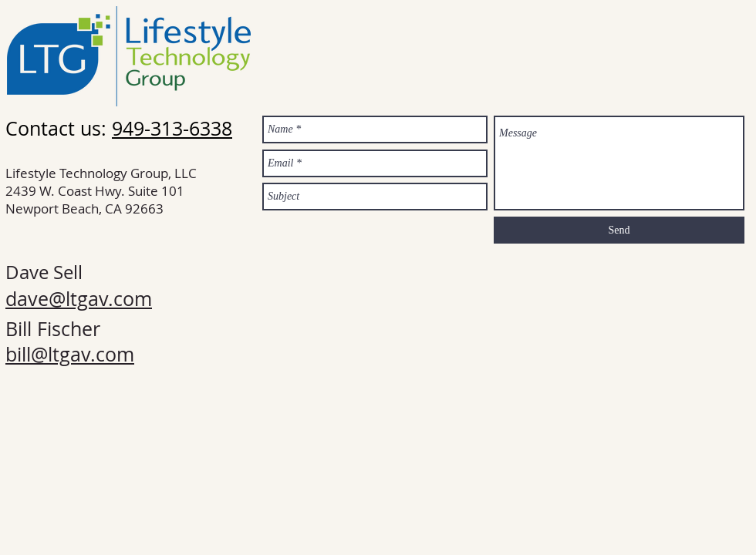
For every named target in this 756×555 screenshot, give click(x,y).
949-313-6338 (172, 128)
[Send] (619, 230)
